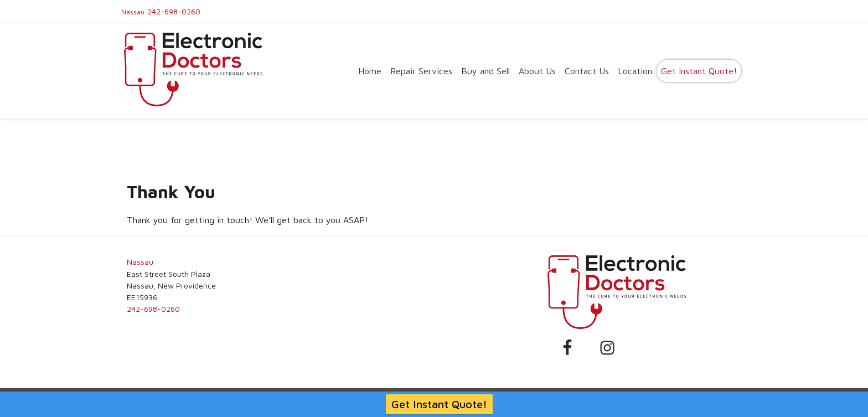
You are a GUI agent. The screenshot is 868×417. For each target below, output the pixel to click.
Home (370, 71)
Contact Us (587, 71)
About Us (537, 71)
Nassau (133, 12)
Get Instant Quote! (699, 71)
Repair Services (421, 71)
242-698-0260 (174, 11)
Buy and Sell (485, 71)
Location (635, 71)
